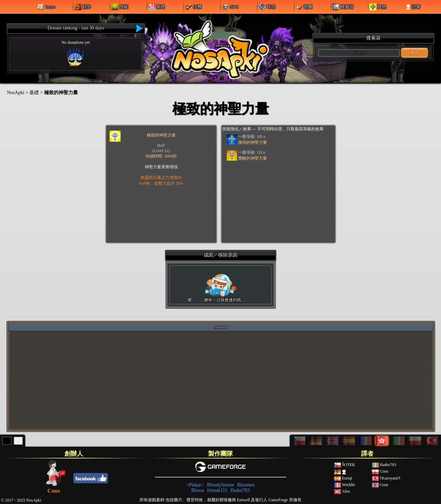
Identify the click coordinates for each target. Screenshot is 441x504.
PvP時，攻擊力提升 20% (161, 183)
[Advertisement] (221, 380)
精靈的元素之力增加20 (161, 178)
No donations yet (76, 54)
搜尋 (414, 53)
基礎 (34, 93)
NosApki (16, 93)
